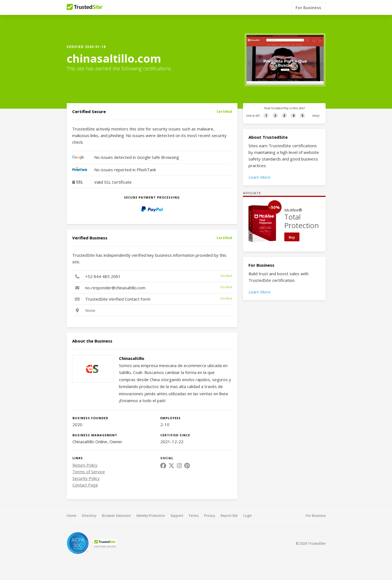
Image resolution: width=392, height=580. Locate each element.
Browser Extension (116, 516)
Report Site (229, 516)
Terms (194, 516)
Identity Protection (151, 516)
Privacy (210, 516)
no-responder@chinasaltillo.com (115, 288)
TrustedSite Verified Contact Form (118, 299)
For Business (308, 7)
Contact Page (85, 485)
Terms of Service (89, 472)
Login (248, 516)
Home (71, 516)
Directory (89, 516)
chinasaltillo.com (114, 58)
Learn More (259, 177)
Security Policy (86, 478)
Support (177, 516)
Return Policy (85, 465)
